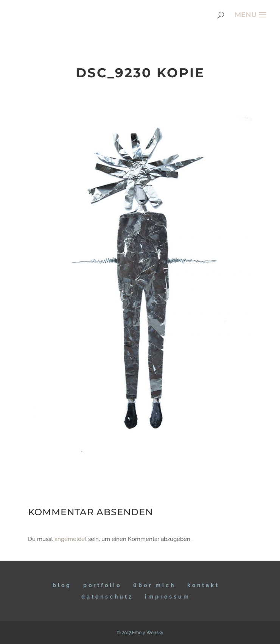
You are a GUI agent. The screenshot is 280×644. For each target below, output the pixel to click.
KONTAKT (203, 585)
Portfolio (102, 585)
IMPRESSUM (168, 597)
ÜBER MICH (154, 585)
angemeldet (71, 539)
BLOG (62, 585)
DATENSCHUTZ (107, 597)
